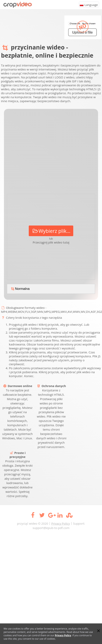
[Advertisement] (38, 153)
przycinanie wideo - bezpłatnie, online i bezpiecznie (47, 51)
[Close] (98, 631)
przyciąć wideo (27, 523)
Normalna (20, 289)
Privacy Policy (61, 523)
